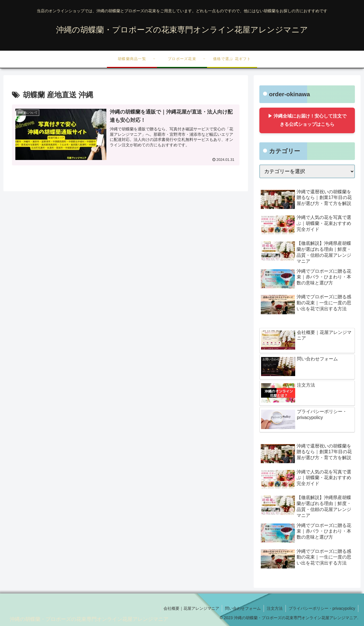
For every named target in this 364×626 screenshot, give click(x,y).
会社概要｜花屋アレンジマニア (191, 608)
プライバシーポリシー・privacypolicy (322, 608)
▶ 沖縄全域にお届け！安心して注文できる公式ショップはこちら (307, 120)
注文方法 (275, 608)
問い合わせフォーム (243, 608)
